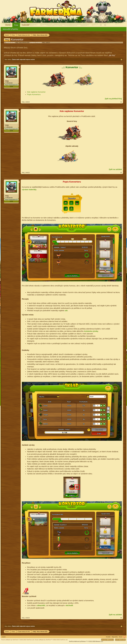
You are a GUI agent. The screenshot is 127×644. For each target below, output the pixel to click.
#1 (121, 102)
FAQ (43, 43)
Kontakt (108, 637)
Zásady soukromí (120, 640)
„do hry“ (112, 55)
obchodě (69, 605)
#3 (121, 618)
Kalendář (26, 25)
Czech (4, 637)
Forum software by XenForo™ (51, 640)
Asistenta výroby (91, 331)
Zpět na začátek (115, 169)
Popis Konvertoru (34, 94)
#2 (121, 173)
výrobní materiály (29, 190)
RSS (124, 637)
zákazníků (41, 605)
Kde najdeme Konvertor (36, 92)
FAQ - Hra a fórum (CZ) (22, 43)
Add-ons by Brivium (86, 641)
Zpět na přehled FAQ (113, 99)
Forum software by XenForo (18, 640)
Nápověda (115, 637)
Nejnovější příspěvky (10, 29)
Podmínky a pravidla (108, 640)
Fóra (16, 25)
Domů (8, 25)
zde (66, 311)
